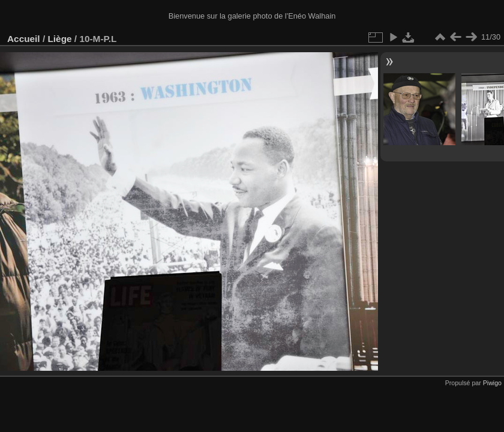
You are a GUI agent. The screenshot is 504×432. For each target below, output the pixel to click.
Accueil (24, 39)
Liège (59, 39)
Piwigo (492, 383)
